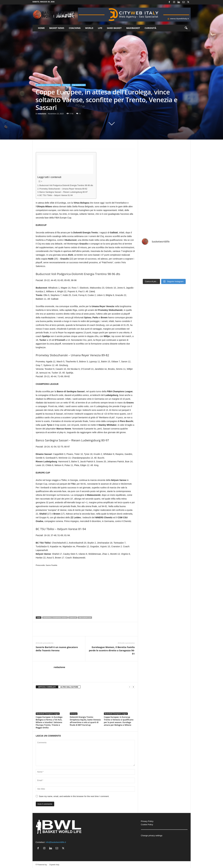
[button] (186, 28)
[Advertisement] (65, 164)
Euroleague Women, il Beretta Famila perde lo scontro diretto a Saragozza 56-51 (112, 650)
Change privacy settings (152, 836)
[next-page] (133, 687)
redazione (42, 114)
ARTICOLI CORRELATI (47, 687)
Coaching (75, 28)
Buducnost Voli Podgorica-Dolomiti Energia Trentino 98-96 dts (66, 185)
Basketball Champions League (48, 85)
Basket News (57, 28)
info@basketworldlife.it (56, 842)
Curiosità (150, 28)
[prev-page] (130, 687)
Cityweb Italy (54, 865)
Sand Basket (114, 28)
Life (100, 28)
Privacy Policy (147, 821)
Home (41, 28)
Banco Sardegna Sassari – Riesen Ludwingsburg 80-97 (64, 192)
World (89, 28)
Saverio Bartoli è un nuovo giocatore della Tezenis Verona (57, 649)
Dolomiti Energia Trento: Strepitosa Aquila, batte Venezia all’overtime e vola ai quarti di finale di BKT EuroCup (85, 721)
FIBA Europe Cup (79, 85)
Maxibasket (133, 28)
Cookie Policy (147, 825)
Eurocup (66, 85)
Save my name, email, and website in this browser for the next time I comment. (74, 796)
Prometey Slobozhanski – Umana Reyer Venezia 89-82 (63, 189)
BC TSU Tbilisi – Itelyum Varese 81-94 (56, 195)
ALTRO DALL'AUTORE (69, 687)
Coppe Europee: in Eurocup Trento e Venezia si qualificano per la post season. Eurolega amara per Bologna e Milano (119, 721)
